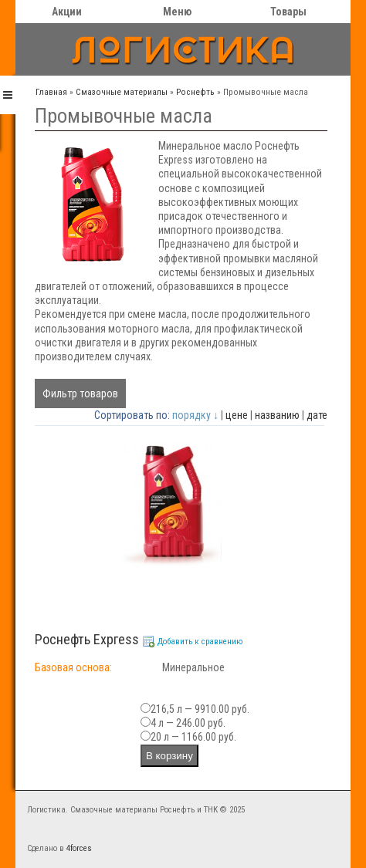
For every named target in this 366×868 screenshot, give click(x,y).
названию (277, 415)
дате (317, 415)
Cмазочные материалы (122, 92)
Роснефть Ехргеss (87, 639)
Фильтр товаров (80, 393)
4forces (79, 848)
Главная (51, 92)
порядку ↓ (195, 415)
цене (237, 415)
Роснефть (195, 92)
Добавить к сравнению (200, 642)
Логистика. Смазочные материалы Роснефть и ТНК (122, 810)
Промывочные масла (266, 92)
